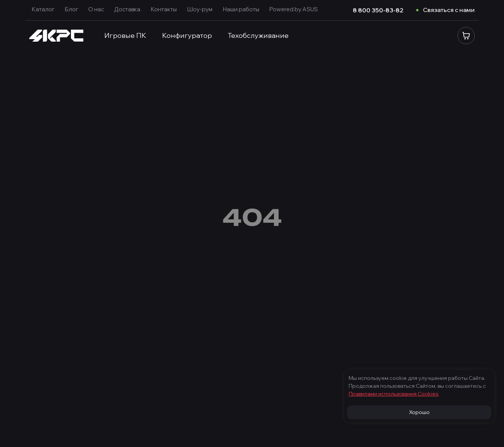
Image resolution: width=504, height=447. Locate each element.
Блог (71, 9)
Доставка (127, 9)
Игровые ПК (125, 35)
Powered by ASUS (294, 9)
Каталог (43, 9)
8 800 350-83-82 (378, 10)
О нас (96, 9)
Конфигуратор (187, 35)
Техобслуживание (258, 35)
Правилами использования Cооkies (394, 394)
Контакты (164, 9)
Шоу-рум (200, 9)
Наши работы (241, 9)
